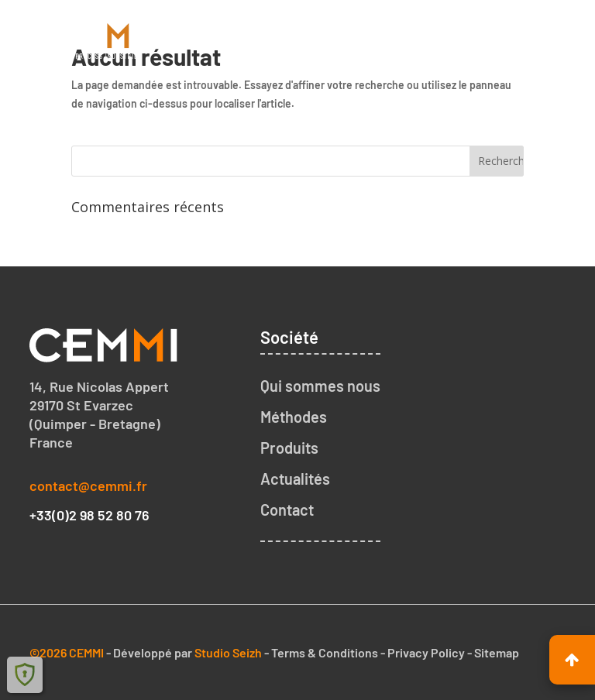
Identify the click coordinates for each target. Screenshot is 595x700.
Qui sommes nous (320, 386)
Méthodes (294, 417)
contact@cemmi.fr (88, 486)
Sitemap (497, 652)
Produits (289, 448)
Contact (287, 510)
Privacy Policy (426, 652)
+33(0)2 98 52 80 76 (89, 515)
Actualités (295, 479)
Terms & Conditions (325, 652)
